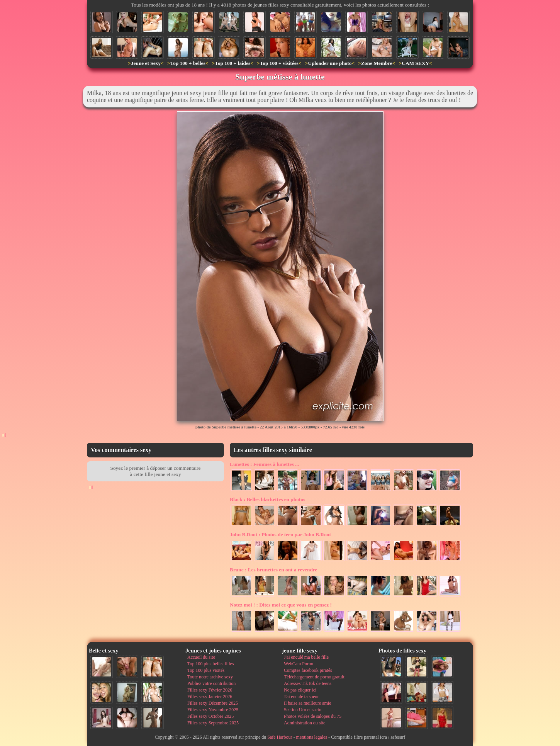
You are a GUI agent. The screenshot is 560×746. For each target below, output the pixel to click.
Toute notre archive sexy (210, 677)
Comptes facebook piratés (308, 670)
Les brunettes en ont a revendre (273, 570)
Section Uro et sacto (303, 710)
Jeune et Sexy (146, 63)
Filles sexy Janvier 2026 (210, 697)
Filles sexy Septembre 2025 (213, 723)
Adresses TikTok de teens (308, 683)
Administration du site (305, 723)
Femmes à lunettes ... (264, 464)
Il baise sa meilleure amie (308, 703)
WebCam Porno (299, 664)
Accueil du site (201, 657)
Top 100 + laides (232, 63)
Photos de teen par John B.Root (280, 534)
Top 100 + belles (188, 63)
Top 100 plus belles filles (210, 664)
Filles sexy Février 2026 (210, 690)
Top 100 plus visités (206, 670)
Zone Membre (377, 63)
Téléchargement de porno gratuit (314, 677)
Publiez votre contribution (211, 683)
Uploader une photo (330, 63)
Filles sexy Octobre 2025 (210, 716)
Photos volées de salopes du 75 (313, 716)
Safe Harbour (280, 737)
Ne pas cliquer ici (300, 690)
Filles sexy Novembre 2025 (213, 710)
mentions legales (312, 737)
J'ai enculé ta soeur (301, 697)
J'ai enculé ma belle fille (306, 657)
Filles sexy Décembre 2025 (213, 703)
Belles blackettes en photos (267, 499)
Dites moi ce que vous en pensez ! (281, 605)
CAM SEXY (415, 63)
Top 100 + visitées (279, 63)
